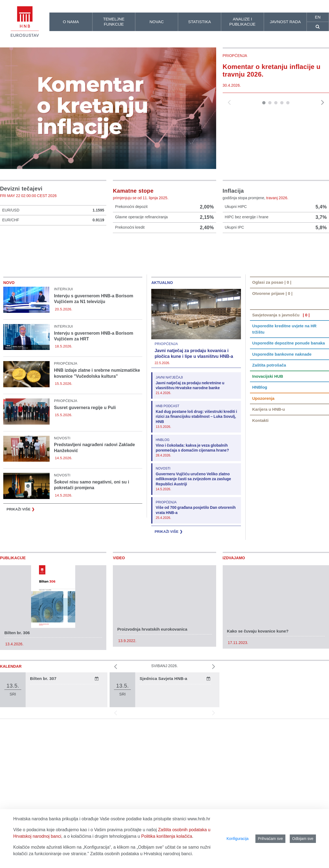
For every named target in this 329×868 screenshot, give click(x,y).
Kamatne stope (133, 191)
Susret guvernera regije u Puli (85, 438)
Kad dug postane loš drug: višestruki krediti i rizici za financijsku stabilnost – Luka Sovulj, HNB (196, 447)
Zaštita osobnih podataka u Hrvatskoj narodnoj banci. (142, 854)
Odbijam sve (303, 839)
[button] (264, 103)
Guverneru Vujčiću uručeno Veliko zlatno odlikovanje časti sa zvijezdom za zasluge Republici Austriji (193, 509)
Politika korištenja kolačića (167, 836)
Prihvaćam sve (270, 839)
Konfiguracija (238, 839)
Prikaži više (21, 540)
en (318, 17)
